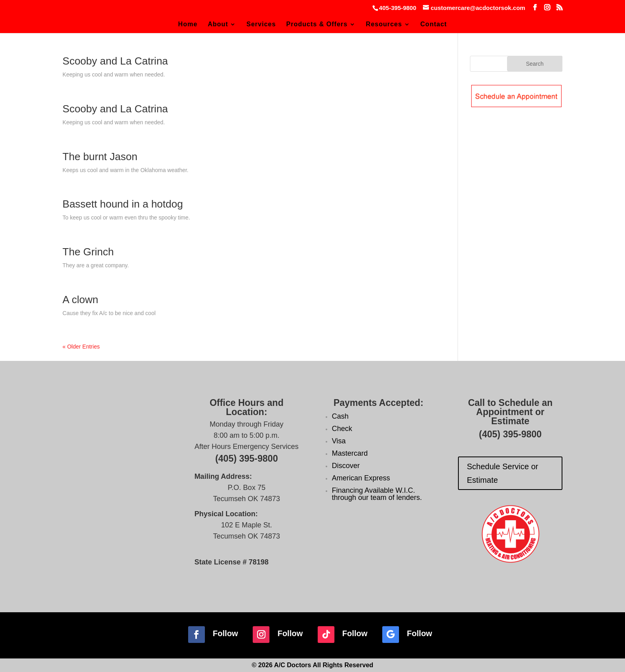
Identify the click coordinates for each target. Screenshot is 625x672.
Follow (225, 633)
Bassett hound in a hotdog (123, 204)
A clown (81, 300)
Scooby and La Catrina (115, 61)
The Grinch (88, 252)
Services (261, 24)
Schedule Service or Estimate (502, 473)
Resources (384, 24)
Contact (434, 24)
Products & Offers (317, 24)
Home (188, 24)
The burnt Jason (100, 157)
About (218, 24)
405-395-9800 (398, 8)
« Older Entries (81, 347)
